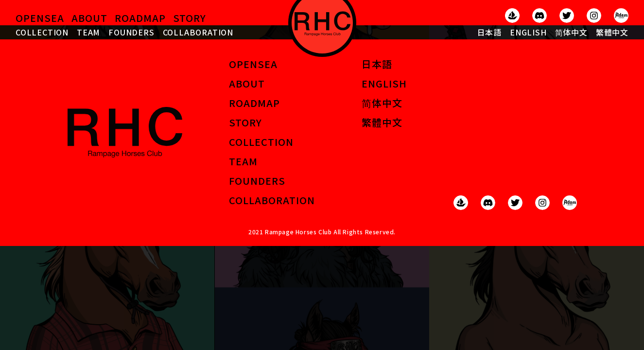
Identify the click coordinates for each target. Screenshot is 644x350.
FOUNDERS (131, 32)
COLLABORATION (198, 32)
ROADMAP (140, 18)
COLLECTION (42, 32)
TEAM (88, 32)
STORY (190, 18)
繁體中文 (612, 32)
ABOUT (89, 18)
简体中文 (571, 32)
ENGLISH (528, 32)
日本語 (489, 32)
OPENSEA (40, 18)
